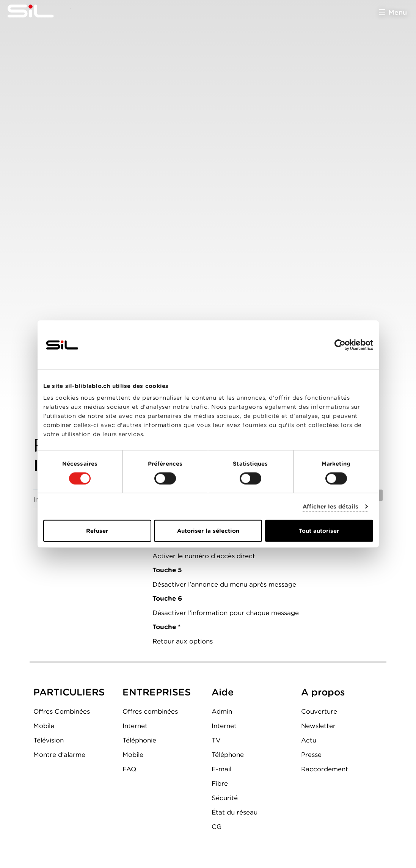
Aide (223, 692)
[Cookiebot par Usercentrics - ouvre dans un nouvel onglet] (340, 345)
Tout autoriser (319, 531)
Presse (311, 755)
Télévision (49, 740)
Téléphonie (139, 740)
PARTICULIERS (69, 692)
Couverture (319, 711)
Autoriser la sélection (208, 531)
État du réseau (235, 812)
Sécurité (225, 798)
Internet (135, 726)
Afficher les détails (330, 506)
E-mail (221, 769)
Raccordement (325, 769)
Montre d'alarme (59, 755)
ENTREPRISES (157, 692)
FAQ (129, 769)
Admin (222, 711)
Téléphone (228, 755)
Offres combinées (150, 711)
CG (217, 827)
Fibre (220, 783)
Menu (398, 12)
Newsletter (318, 726)
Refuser (97, 531)
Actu (309, 740)
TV (216, 740)
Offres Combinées (62, 711)
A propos (323, 692)
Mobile (44, 726)
